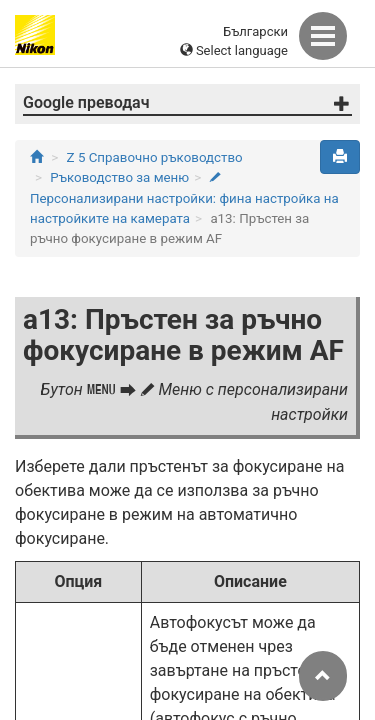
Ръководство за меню (119, 177)
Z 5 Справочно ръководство (155, 157)
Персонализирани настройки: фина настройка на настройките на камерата (184, 199)
